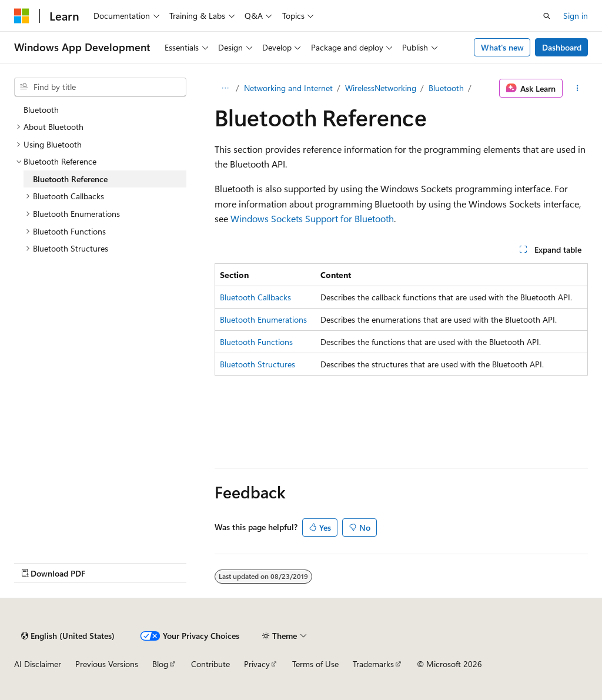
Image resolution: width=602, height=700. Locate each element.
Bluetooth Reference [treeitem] (70, 179)
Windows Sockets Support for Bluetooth (312, 218)
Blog (160, 664)
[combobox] (100, 87)
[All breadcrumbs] (225, 88)
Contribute (210, 664)
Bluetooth (446, 88)
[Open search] (547, 16)
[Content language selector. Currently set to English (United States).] (68, 636)
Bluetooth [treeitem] (41, 110)
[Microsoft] (22, 16)
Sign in (576, 16)
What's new (502, 47)
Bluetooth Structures (257, 364)
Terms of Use (315, 664)
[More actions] (578, 88)
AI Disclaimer (38, 664)
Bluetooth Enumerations (263, 319)
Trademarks (373, 664)
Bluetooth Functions (256, 342)
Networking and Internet (288, 88)
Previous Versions (107, 664)
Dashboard (562, 47)
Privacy (257, 664)
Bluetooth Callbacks (255, 297)
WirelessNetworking (381, 88)
